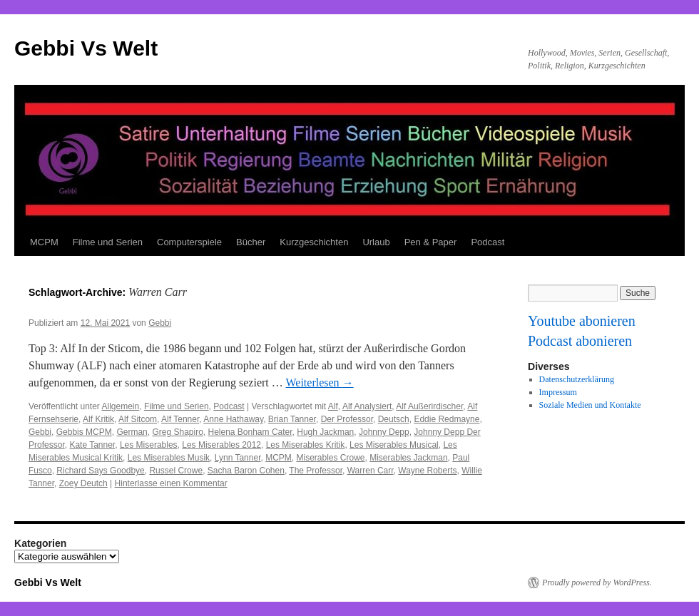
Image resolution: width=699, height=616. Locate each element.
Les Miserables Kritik (306, 445)
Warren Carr (371, 471)
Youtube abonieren (582, 321)
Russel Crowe (176, 471)
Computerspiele (189, 242)
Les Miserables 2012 (221, 445)
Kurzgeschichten (314, 242)
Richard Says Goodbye (100, 471)
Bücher (251, 242)
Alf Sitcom (138, 419)
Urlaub (376, 242)
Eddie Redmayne (447, 419)
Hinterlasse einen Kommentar (171, 483)
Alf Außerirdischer (429, 406)
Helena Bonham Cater (250, 432)
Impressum (558, 392)
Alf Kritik (98, 419)
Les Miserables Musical (394, 445)
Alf (333, 406)
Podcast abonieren (580, 341)
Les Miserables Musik (169, 458)
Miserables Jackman (408, 458)
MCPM (44, 242)
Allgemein (121, 406)
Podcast (488, 242)
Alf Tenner (180, 419)
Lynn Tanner (238, 458)
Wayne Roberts (427, 471)
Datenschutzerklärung (577, 379)
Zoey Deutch (83, 483)
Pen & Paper (431, 242)
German (132, 432)
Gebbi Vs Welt (86, 48)
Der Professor (347, 419)
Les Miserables (149, 445)
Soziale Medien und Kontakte (590, 405)
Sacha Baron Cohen (246, 471)
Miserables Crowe (331, 458)
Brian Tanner (292, 419)
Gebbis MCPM (84, 432)
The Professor (316, 471)
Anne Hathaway (233, 419)
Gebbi (160, 323)
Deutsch (394, 419)
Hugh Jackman (325, 432)
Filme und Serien (108, 242)
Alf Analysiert (367, 406)
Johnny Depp (384, 432)
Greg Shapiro (177, 432)
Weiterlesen (320, 383)
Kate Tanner (92, 445)
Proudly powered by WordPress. (597, 582)
